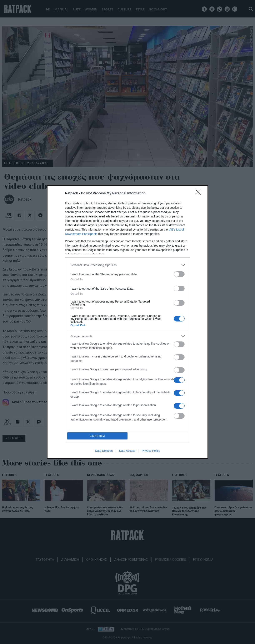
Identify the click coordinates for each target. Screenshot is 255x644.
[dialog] (127, 322)
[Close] (200, 194)
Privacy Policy (151, 451)
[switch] (179, 274)
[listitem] (127, 265)
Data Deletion (104, 451)
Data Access (127, 451)
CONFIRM (97, 436)
